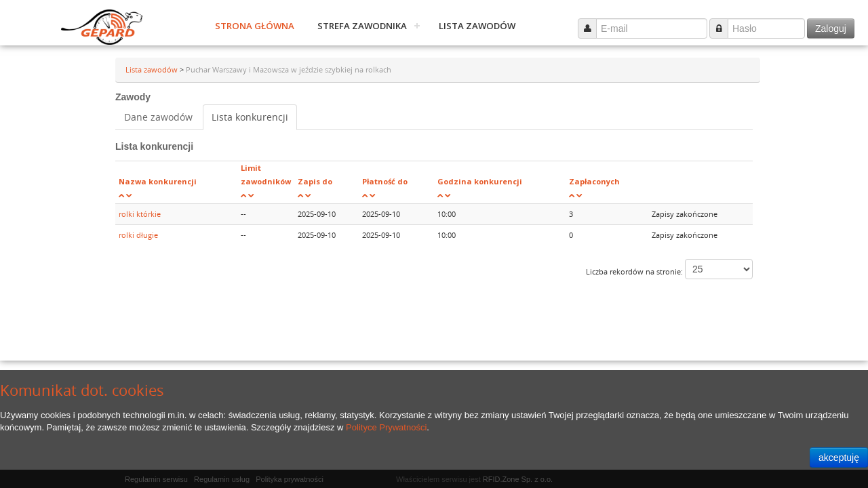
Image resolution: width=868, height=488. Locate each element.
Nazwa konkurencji (158, 181)
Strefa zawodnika (362, 26)
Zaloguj (831, 28)
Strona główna (255, 26)
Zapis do (315, 181)
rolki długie (138, 235)
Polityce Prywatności (386, 427)
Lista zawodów (477, 26)
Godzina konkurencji (480, 181)
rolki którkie (140, 214)
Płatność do (385, 181)
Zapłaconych (594, 181)
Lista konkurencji (250, 117)
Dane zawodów (158, 117)
